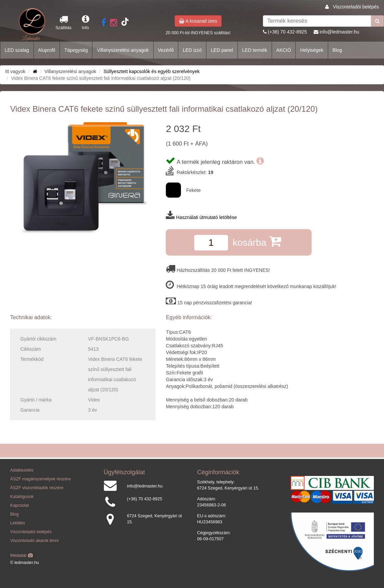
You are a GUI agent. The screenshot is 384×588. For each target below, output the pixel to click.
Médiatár (21, 556)
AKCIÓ (284, 50)
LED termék (255, 50)
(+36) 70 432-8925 (288, 32)
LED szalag (17, 50)
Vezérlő (166, 50)
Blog (337, 50)
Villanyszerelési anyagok (123, 50)
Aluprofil (47, 50)
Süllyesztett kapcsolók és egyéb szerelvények (152, 71)
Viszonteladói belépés (356, 7)
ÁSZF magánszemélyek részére (40, 479)
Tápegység (76, 50)
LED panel (222, 50)
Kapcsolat (19, 505)
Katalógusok (22, 497)
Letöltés (18, 523)
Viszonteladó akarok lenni (34, 541)
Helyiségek (312, 50)
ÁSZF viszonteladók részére (37, 488)
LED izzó (192, 50)
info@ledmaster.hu (339, 32)
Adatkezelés (22, 470)
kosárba (257, 241)
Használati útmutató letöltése (206, 217)
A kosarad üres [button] (198, 21)
